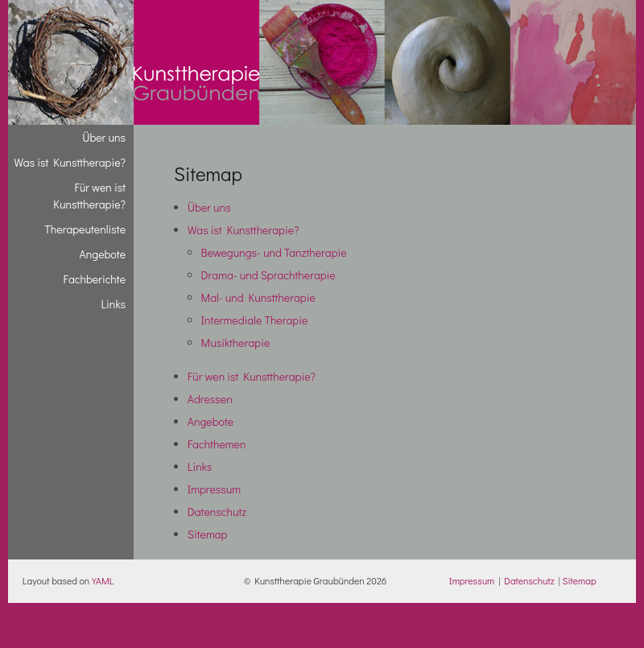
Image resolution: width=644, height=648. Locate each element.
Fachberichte (95, 279)
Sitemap (208, 534)
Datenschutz (217, 512)
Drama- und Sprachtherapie (268, 275)
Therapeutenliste (85, 229)
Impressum (214, 489)
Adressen (210, 399)
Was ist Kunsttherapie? (244, 230)
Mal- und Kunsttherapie (258, 297)
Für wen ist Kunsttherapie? (252, 376)
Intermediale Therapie (255, 320)
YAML (103, 581)
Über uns (209, 207)
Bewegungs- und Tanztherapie (274, 252)
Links (200, 466)
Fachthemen (217, 444)
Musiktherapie (236, 343)
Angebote (211, 421)
